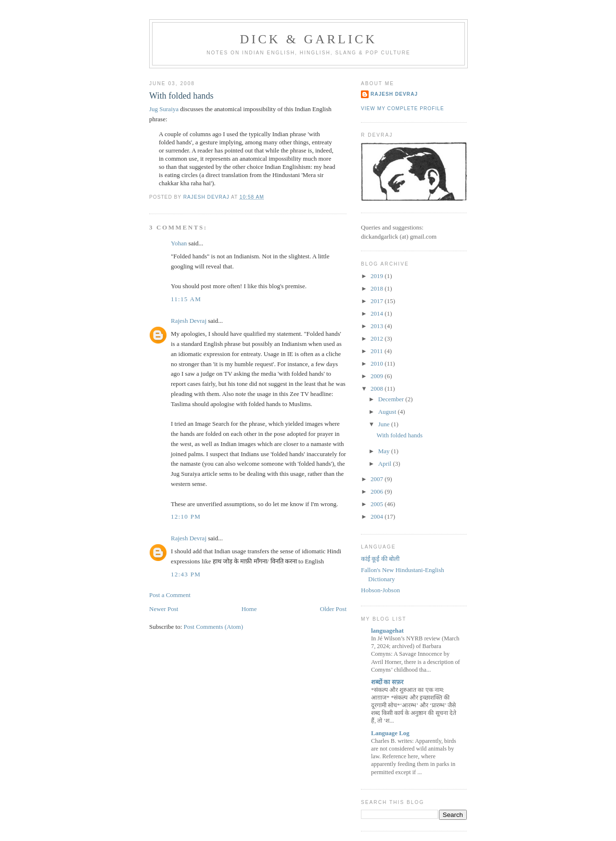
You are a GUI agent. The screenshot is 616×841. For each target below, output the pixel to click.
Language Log (390, 733)
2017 (378, 301)
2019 (378, 276)
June (385, 424)
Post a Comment (170, 595)
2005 (378, 504)
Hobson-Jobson (380, 590)
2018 (378, 288)
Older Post (333, 609)
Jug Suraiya (164, 109)
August (388, 412)
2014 (378, 313)
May (385, 451)
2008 (378, 389)
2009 (378, 376)
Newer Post (164, 609)
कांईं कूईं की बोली (380, 559)
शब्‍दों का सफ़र (387, 682)
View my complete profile (403, 108)
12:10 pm (186, 516)
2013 (378, 326)
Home (249, 609)
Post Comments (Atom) (214, 627)
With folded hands (399, 435)
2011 (378, 351)
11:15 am (186, 299)
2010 (378, 363)
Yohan (179, 243)
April (386, 464)
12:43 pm (186, 574)
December (392, 399)
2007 (378, 479)
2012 (378, 338)
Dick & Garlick (308, 39)
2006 (378, 491)
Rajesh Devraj (189, 321)
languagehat (387, 631)
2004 (378, 516)
